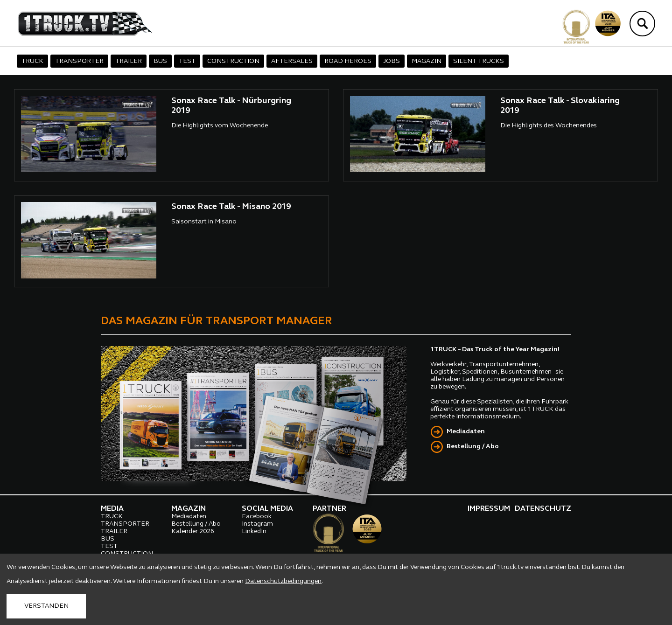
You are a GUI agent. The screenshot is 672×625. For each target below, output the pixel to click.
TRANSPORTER (79, 61)
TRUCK (32, 61)
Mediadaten (466, 432)
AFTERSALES (292, 61)
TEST (187, 61)
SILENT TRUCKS (479, 61)
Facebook (257, 517)
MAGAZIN (427, 61)
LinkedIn (254, 531)
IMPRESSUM (489, 509)
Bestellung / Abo (473, 447)
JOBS (392, 61)
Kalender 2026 (193, 531)
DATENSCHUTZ (543, 509)
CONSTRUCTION (233, 61)
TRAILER (129, 61)
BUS (160, 61)
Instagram (257, 524)
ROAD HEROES (348, 61)
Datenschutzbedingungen (283, 581)
